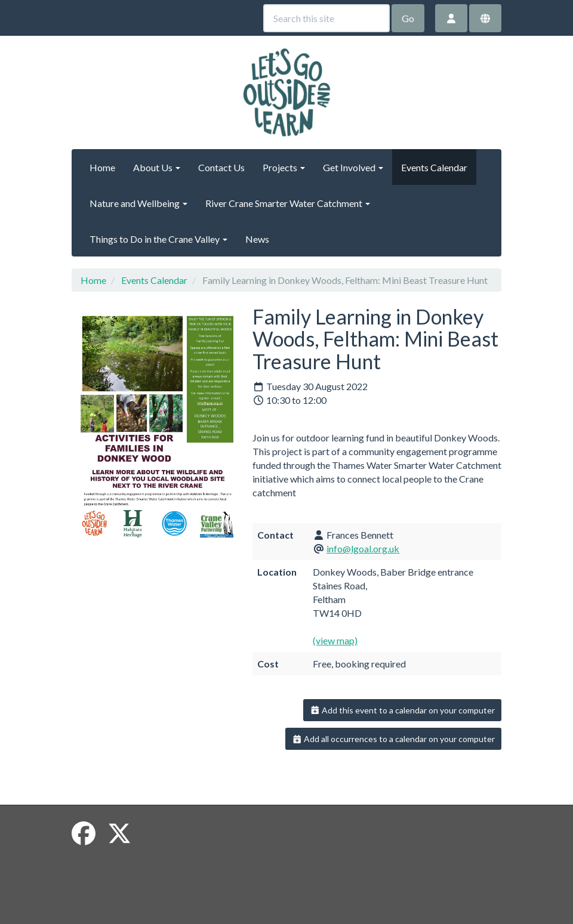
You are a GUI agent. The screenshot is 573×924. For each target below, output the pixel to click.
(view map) (335, 640)
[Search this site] (326, 18)
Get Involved (353, 167)
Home (102, 167)
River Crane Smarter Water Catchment (288, 203)
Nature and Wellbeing (138, 203)
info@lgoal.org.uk (363, 548)
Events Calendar (434, 167)
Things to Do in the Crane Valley (158, 239)
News (257, 239)
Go (408, 18)
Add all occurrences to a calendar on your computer (394, 739)
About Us (157, 167)
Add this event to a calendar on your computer (403, 710)
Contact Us (221, 167)
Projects (284, 167)
